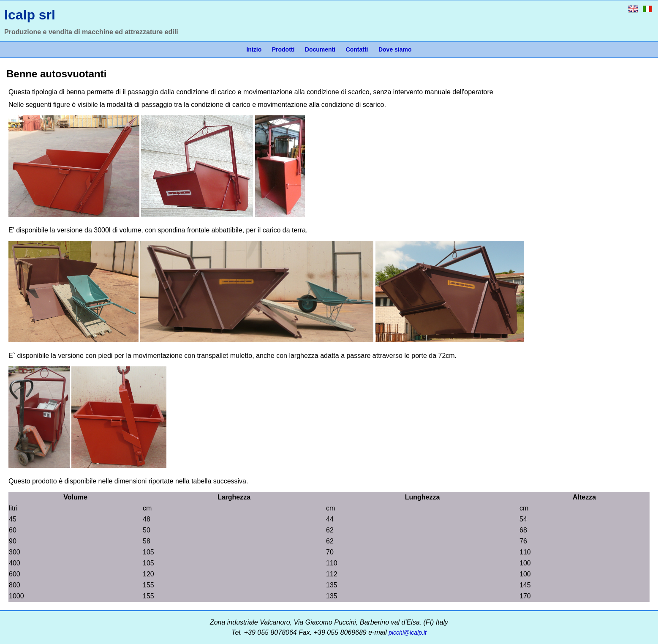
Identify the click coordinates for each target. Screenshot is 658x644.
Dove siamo (395, 49)
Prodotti (283, 49)
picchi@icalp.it (408, 633)
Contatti (357, 49)
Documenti (320, 49)
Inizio (254, 49)
